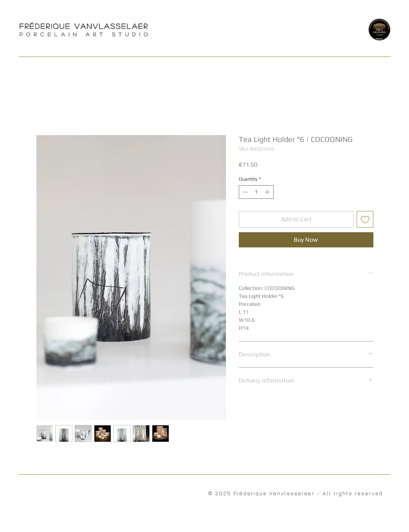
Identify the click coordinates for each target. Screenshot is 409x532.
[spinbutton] (256, 192)
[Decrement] (244, 192)
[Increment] (268, 192)
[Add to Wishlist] (365, 219)
